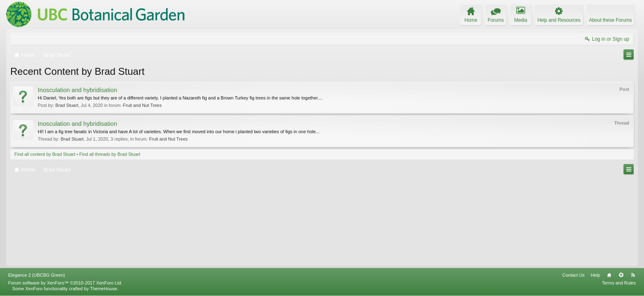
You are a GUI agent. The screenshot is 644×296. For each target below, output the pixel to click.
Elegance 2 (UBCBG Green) (37, 275)
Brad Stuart (67, 105)
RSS (633, 275)
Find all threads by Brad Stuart (110, 154)
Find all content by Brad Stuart (45, 154)
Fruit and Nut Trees (142, 105)
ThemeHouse (103, 289)
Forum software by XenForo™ (65, 283)
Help (595, 275)
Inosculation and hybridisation (77, 90)
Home (609, 275)
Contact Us (573, 275)
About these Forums (610, 20)
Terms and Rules (619, 283)
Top (621, 275)
